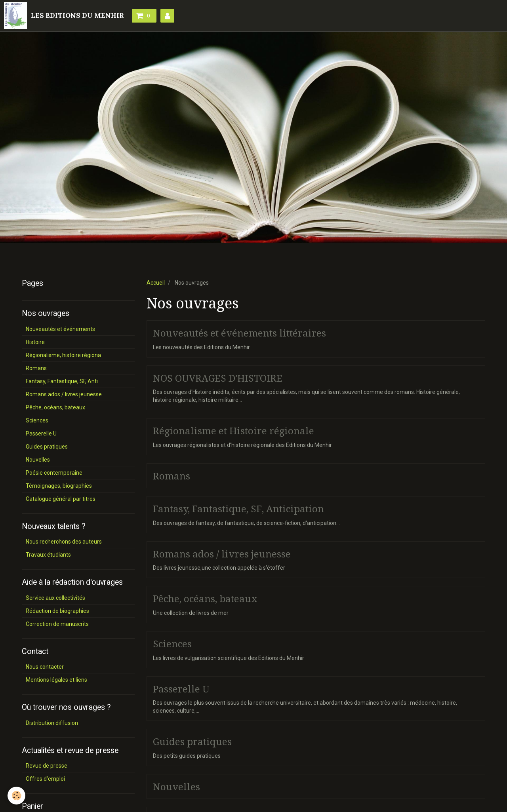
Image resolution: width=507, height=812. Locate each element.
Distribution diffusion (52, 723)
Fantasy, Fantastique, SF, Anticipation (238, 509)
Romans (172, 476)
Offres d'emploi (45, 779)
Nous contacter (45, 667)
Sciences (172, 644)
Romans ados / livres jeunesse (222, 554)
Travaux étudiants (48, 555)
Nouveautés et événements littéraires (239, 333)
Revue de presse (47, 766)
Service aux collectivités (55, 598)
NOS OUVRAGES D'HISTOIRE (218, 378)
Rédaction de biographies (57, 611)
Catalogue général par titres (61, 499)
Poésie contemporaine (54, 473)
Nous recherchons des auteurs (64, 542)
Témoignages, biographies (59, 486)
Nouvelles (176, 787)
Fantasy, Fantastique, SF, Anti (62, 381)
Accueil (156, 283)
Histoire (35, 342)
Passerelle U (181, 689)
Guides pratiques (192, 742)
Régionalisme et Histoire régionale (233, 431)
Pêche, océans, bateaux (205, 599)
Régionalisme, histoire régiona (63, 355)
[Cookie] (17, 796)
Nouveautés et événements (60, 329)
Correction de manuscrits (57, 624)
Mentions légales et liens (56, 680)
